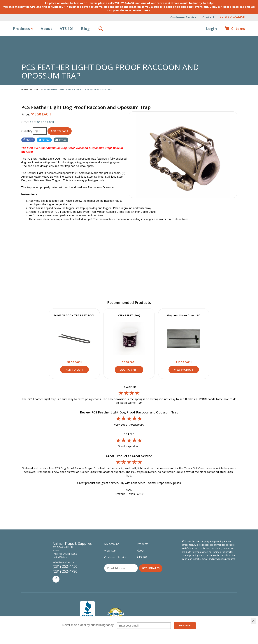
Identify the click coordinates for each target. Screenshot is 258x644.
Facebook (56, 579)
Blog (85, 29)
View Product (74, 339)
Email (61, 140)
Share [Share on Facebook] (28, 140)
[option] (183, 155)
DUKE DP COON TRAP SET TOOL (74, 315)
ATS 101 (67, 29)
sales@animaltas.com (64, 562)
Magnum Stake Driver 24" (184, 315)
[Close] (253, 621)
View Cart (110, 550)
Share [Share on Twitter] (44, 140)
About (46, 29)
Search (101, 29)
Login (212, 29)
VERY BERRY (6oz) (129, 315)
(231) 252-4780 (65, 571)
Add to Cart (74, 370)
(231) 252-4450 (233, 17)
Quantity (27, 131)
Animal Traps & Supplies (129, 38)
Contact (208, 17)
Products (21, 29)
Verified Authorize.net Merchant (116, 614)
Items (235, 29)
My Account (112, 544)
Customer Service (183, 17)
